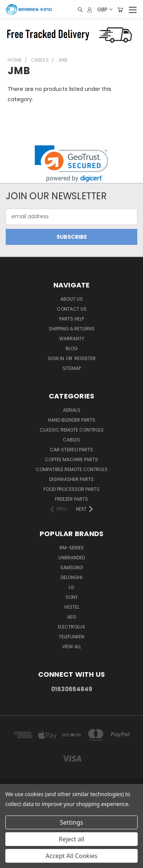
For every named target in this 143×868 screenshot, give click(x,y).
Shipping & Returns (72, 329)
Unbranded (72, 558)
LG (71, 587)
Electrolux (71, 627)
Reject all (71, 839)
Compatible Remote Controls (72, 469)
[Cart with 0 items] (120, 10)
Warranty (72, 339)
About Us (71, 299)
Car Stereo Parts (71, 450)
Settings (71, 822)
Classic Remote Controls (72, 430)
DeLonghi (71, 577)
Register (85, 358)
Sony (72, 597)
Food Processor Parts (71, 489)
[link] (71, 164)
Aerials (72, 410)
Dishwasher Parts (71, 479)
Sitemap (72, 368)
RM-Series (72, 548)
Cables (71, 440)
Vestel (72, 607)
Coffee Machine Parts (71, 459)
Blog (72, 348)
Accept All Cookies (72, 856)
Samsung (72, 567)
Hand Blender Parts (72, 420)
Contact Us (72, 309)
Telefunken (71, 637)
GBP (104, 10)
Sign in (56, 358)
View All (72, 647)
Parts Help (71, 319)
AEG (72, 617)
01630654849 (72, 689)
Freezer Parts (71, 499)
